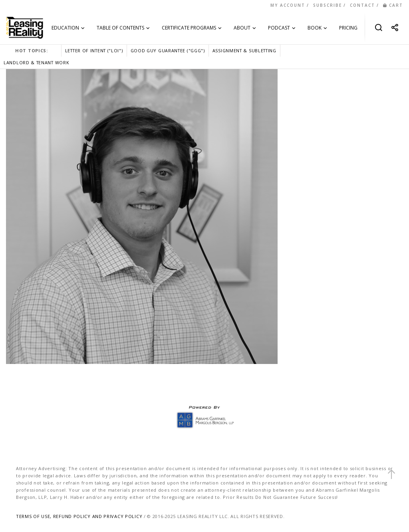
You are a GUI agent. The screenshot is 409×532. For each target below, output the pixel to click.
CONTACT (362, 5)
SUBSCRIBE (328, 5)
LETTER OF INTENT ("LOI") (94, 50)
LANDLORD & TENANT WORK (36, 62)
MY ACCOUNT (288, 5)
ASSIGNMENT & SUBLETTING (244, 50)
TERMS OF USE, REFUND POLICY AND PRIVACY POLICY (79, 516)
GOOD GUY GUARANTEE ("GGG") (168, 50)
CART (393, 5)
